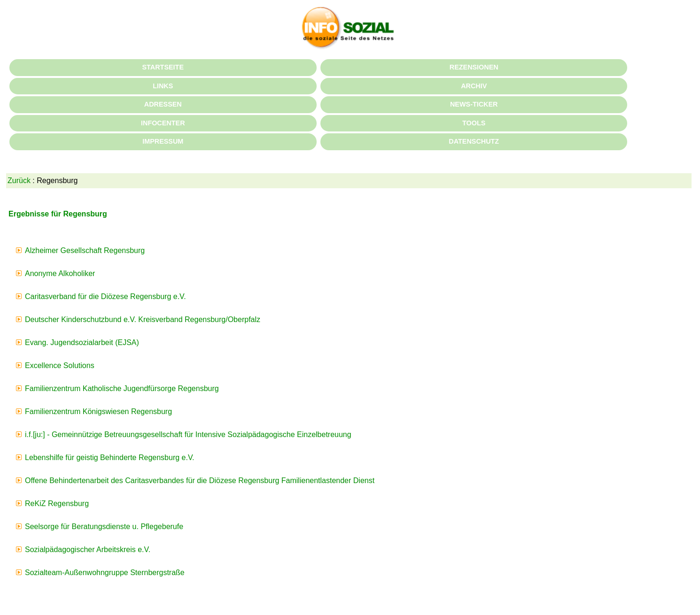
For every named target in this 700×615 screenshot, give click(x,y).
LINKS (163, 86)
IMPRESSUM (163, 141)
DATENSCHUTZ (474, 141)
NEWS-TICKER (474, 104)
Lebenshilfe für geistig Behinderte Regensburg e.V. (110, 457)
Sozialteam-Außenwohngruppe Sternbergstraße (105, 573)
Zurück (19, 181)
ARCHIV (474, 86)
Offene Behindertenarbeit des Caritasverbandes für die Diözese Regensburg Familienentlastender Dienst (200, 480)
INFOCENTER (163, 123)
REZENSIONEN (474, 67)
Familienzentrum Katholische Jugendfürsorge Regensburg (122, 388)
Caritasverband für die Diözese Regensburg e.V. (105, 296)
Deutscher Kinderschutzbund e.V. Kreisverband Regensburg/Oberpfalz (143, 319)
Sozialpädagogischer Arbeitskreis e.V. (88, 550)
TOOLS (474, 123)
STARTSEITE (163, 67)
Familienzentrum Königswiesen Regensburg (98, 411)
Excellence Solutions (60, 365)
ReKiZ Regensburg (57, 504)
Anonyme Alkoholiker (60, 273)
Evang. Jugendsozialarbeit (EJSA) (82, 342)
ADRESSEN (163, 104)
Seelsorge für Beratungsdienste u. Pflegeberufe (104, 527)
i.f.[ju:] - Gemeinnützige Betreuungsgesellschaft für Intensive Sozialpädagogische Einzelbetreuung (188, 434)
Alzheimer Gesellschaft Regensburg (85, 250)
